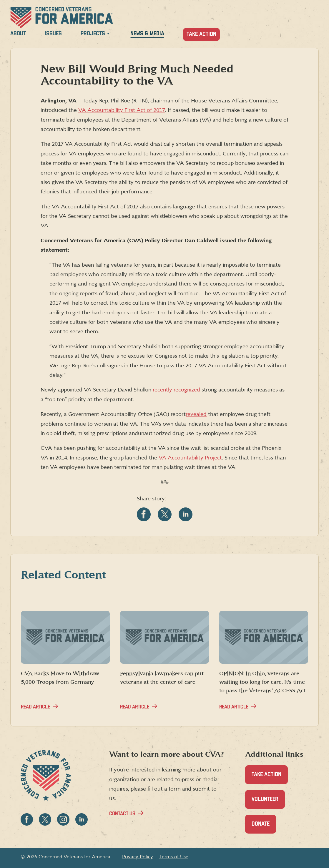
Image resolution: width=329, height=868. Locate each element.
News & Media (147, 34)
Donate (264, 827)
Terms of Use (174, 857)
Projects (93, 34)
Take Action (201, 34)
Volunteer (268, 803)
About (18, 34)
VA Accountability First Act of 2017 (122, 110)
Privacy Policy (138, 857)
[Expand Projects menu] (108, 35)
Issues (53, 34)
